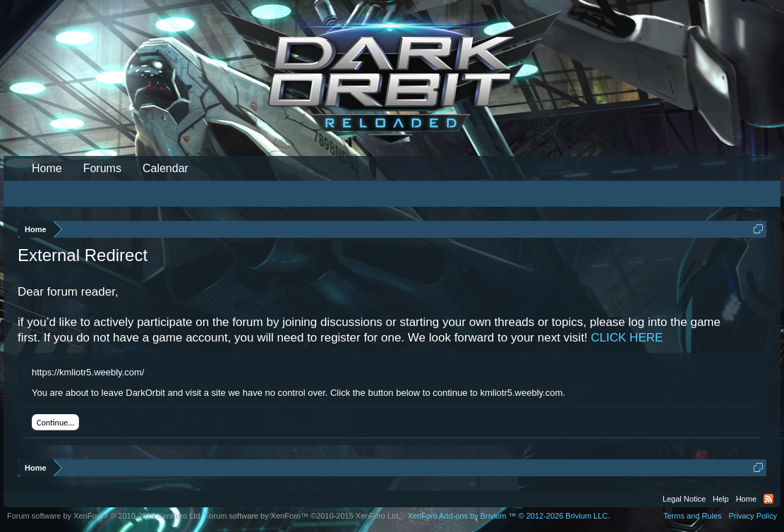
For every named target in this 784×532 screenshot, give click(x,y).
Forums (102, 168)
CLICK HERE (627, 338)
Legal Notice (684, 499)
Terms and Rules (693, 516)
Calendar (165, 168)
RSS (768, 499)
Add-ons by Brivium (508, 516)
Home (47, 168)
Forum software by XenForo (105, 516)
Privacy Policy (753, 516)
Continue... (55, 423)
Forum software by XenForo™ (303, 516)
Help (721, 499)
